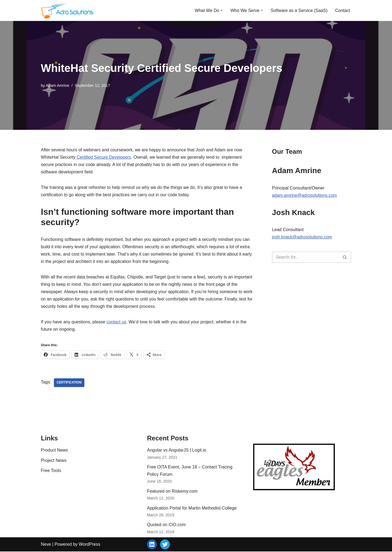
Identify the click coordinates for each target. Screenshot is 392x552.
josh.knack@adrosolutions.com (302, 237)
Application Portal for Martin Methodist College (192, 509)
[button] (221, 10)
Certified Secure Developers (104, 157)
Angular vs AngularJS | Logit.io (177, 451)
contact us (117, 322)
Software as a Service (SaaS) (299, 10)
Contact (343, 10)
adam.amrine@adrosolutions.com (304, 195)
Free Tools (51, 471)
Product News (54, 451)
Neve (46, 545)
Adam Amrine (57, 85)
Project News (54, 461)
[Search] (305, 257)
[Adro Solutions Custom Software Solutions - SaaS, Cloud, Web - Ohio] (68, 10)
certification (69, 383)
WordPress (89, 545)
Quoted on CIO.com (166, 525)
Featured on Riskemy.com (172, 492)
